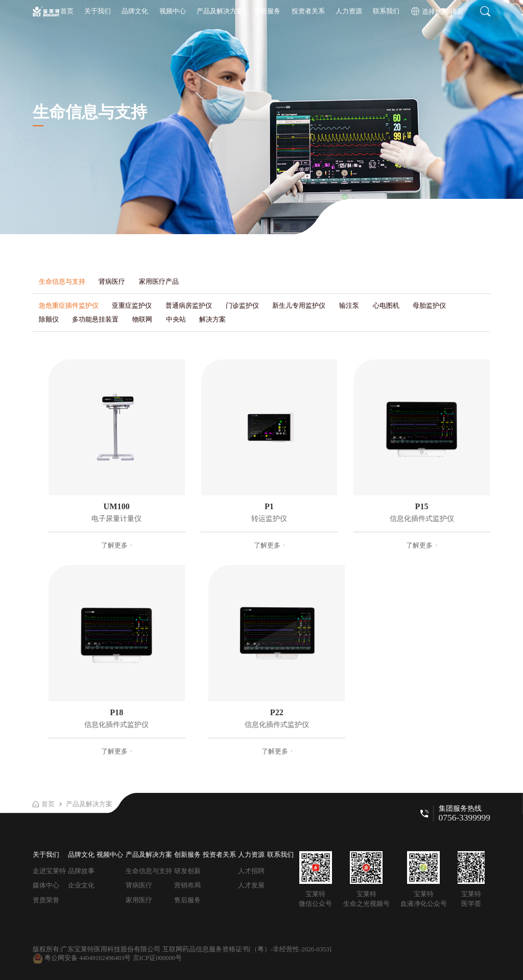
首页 (67, 11)
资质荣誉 (46, 900)
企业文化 (81, 885)
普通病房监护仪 (189, 305)
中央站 (176, 319)
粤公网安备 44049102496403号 (82, 958)
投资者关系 (308, 11)
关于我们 (98, 11)
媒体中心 (46, 885)
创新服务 (267, 11)
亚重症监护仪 (132, 305)
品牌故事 (81, 871)
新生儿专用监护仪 (299, 305)
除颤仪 (49, 319)
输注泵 (349, 305)
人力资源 (349, 11)
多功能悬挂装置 (95, 319)
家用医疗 (139, 900)
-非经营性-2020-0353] (301, 949)
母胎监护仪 (429, 305)
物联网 (142, 319)
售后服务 (187, 900)
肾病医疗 (112, 281)
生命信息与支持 (62, 281)
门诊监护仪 (242, 305)
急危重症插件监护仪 (69, 305)
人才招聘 (251, 871)
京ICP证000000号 (157, 958)
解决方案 (212, 319)
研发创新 (187, 871)
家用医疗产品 (159, 281)
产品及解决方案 (220, 11)
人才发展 (251, 885)
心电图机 (386, 305)
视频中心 (173, 11)
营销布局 (187, 885)
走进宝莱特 (49, 871)
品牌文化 (135, 11)
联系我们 (386, 11)
